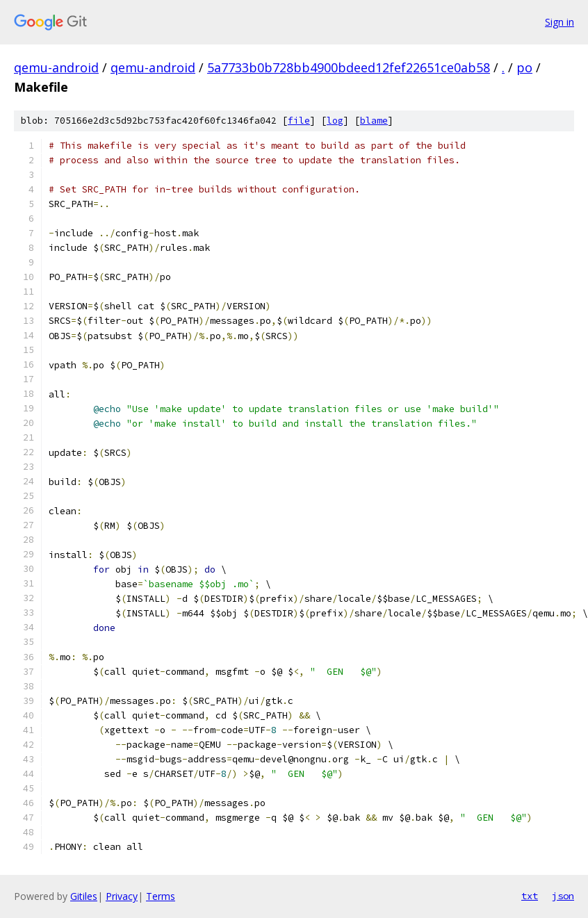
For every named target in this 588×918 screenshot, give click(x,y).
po (524, 67)
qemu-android (56, 67)
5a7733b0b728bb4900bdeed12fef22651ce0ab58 (349, 67)
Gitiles (84, 896)
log (335, 121)
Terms (161, 896)
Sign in (560, 22)
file (299, 121)
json (563, 896)
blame (374, 121)
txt (530, 896)
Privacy (122, 896)
